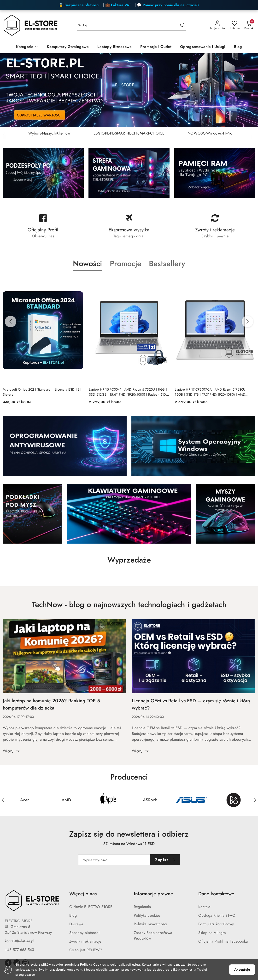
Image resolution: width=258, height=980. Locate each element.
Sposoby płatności (84, 933)
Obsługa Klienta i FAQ (217, 915)
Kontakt (204, 907)
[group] (129, 90)
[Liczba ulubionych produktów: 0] (235, 25)
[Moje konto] (217, 25)
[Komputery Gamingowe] (68, 47)
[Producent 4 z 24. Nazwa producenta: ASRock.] (150, 800)
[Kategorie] (27, 47)
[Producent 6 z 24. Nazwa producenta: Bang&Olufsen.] (234, 800)
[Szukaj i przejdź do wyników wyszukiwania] (182, 25)
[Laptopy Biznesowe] (114, 47)
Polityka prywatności (150, 924)
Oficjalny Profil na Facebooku (223, 941)
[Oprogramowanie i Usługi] (203, 47)
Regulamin (142, 907)
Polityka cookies (147, 915)
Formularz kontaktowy (216, 924)
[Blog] (238, 47)
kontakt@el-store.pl (20, 941)
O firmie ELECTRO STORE (91, 907)
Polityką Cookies (93, 965)
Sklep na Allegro (212, 933)
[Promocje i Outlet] (156, 47)
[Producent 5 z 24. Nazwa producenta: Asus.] (192, 800)
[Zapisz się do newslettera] (114, 860)
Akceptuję (242, 970)
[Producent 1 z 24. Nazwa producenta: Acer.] (24, 800)
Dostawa (76, 924)
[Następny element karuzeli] (252, 800)
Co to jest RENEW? (86, 950)
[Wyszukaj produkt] (131, 26)
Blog (73, 915)
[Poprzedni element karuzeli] (6, 800)
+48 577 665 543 (19, 950)
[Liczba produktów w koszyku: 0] (249, 25)
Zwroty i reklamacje (85, 941)
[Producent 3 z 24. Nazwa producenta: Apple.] (108, 800)
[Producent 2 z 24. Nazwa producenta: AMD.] (66, 800)
